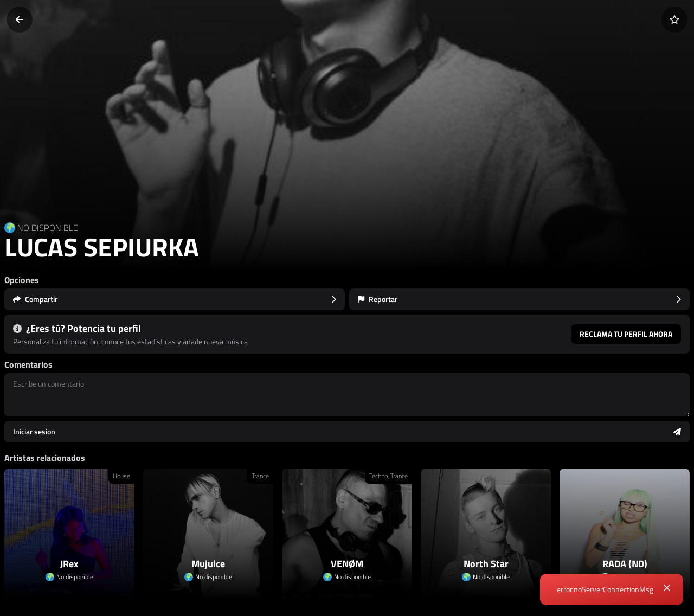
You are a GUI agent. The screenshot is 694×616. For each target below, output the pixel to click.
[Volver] (20, 20)
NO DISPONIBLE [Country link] (48, 228)
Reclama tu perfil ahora (626, 334)
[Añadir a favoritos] (674, 20)
